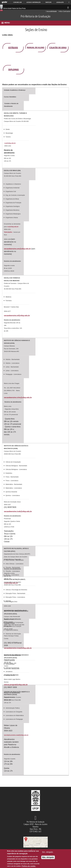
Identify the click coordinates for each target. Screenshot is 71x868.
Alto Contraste (64, 11)
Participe (48, 2)
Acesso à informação (34, 2)
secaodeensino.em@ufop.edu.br (17, 249)
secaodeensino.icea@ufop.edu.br (18, 648)
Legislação (60, 2)
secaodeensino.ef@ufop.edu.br (17, 316)
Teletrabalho (8, 232)
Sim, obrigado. (48, 852)
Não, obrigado (48, 857)
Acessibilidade (51, 11)
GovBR (4, 2)
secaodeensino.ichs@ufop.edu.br (18, 398)
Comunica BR (17, 2)
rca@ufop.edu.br (10, 143)
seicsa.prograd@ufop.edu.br (16, 685)
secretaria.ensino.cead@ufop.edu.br (16, 735)
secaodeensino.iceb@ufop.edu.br (18, 511)
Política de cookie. (29, 866)
